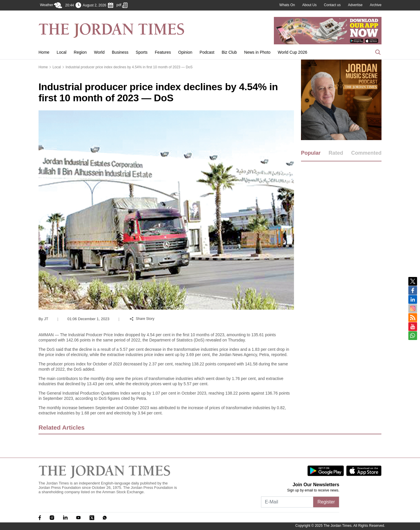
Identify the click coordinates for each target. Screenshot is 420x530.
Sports (141, 52)
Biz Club (229, 52)
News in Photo (257, 52)
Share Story (142, 319)
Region (80, 52)
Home (44, 52)
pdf (122, 5)
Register (326, 502)
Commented (366, 153)
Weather (51, 5)
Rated (336, 153)
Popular (311, 153)
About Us (309, 5)
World (99, 52)
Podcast (207, 52)
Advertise (355, 5)
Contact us (332, 5)
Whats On (287, 5)
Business (120, 52)
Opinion (185, 52)
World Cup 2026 (292, 52)
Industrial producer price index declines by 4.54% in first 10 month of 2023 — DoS (129, 67)
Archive (376, 5)
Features (163, 52)
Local (61, 52)
